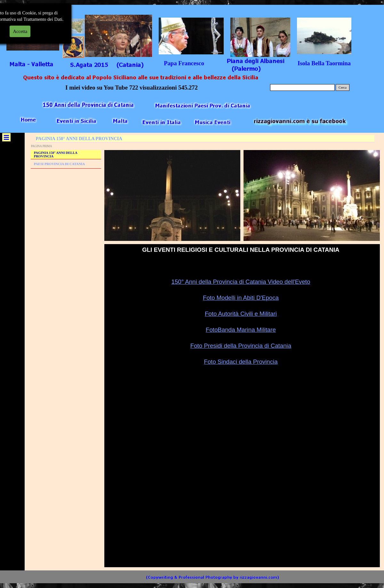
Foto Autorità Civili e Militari (241, 314)
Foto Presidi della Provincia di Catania (241, 346)
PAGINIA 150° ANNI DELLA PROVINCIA (56, 155)
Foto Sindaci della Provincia (241, 362)
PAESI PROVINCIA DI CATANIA (60, 164)
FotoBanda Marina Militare (241, 330)
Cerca (343, 87)
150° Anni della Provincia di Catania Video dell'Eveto (241, 282)
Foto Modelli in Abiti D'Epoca (241, 298)
